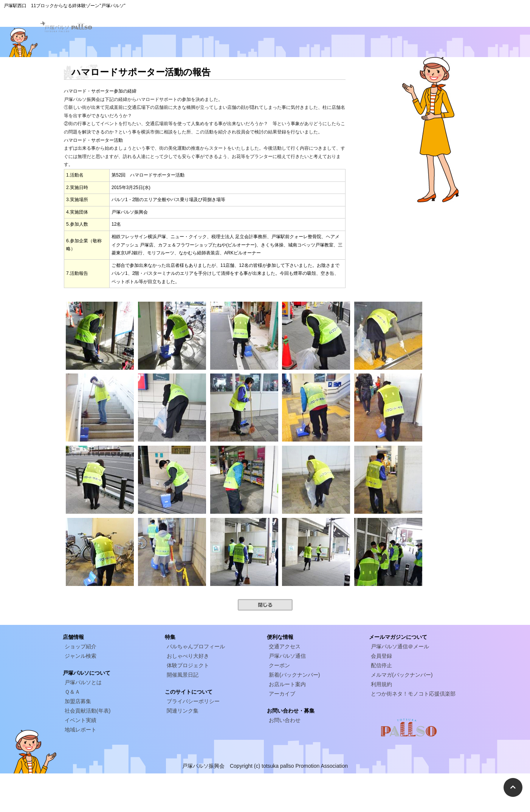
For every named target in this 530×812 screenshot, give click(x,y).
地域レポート (81, 730)
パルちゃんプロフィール (196, 646)
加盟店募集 (78, 701)
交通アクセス (285, 646)
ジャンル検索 (81, 656)
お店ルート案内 (287, 684)
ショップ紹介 (81, 646)
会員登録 (381, 656)
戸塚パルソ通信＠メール (400, 646)
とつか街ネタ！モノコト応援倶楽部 (413, 694)
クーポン (279, 665)
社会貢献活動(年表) (88, 711)
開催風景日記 (183, 675)
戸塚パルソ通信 (287, 656)
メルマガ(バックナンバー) (402, 675)
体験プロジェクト (188, 665)
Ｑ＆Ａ (72, 692)
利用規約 (381, 684)
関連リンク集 (183, 711)
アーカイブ (282, 694)
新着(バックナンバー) (294, 675)
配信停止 (381, 665)
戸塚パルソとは (83, 682)
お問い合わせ (285, 720)
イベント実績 (81, 720)
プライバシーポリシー (193, 701)
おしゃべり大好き (188, 656)
